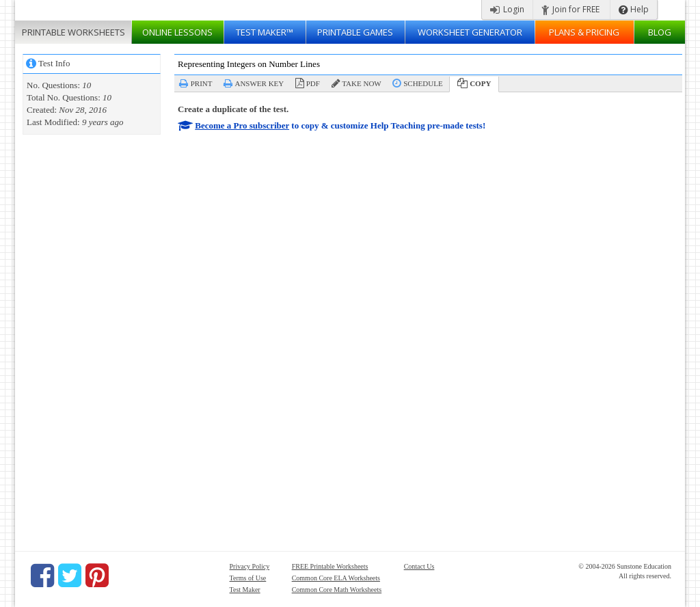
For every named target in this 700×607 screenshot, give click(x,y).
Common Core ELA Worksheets (336, 578)
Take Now (361, 83)
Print (202, 83)
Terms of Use (248, 578)
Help (634, 9)
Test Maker (245, 590)
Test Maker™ (265, 32)
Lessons (177, 32)
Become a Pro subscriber (242, 125)
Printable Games (355, 32)
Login (507, 9)
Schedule (423, 83)
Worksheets (73, 32)
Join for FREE (570, 9)
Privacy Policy (250, 566)
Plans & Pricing (584, 32)
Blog (660, 32)
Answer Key (259, 83)
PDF (313, 83)
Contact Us (419, 566)
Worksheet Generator (470, 32)
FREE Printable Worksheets (330, 566)
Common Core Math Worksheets (337, 590)
